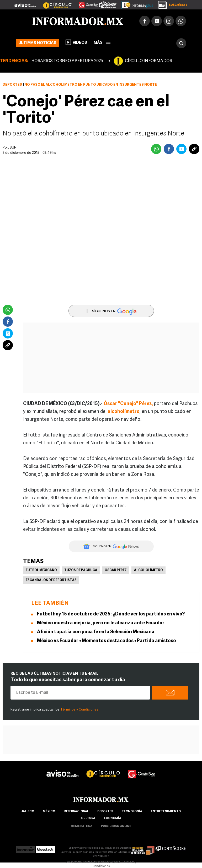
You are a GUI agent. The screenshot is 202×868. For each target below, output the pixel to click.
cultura (88, 818)
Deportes (12, 85)
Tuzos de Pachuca (81, 570)
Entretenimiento (166, 812)
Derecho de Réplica (107, 862)
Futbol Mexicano (41, 570)
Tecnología (132, 812)
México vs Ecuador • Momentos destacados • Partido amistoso (107, 641)
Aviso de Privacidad (79, 862)
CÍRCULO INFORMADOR (148, 61)
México (49, 812)
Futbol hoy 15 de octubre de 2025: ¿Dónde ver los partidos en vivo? (111, 614)
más (102, 43)
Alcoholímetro (148, 570)
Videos (76, 42)
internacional (76, 812)
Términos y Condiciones (79, 710)
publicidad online (116, 826)
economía (113, 818)
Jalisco (28, 812)
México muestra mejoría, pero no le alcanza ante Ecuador (101, 623)
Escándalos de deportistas (51, 580)
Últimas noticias (37, 43)
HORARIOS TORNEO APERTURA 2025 (67, 61)
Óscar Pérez (116, 570)
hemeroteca (82, 826)
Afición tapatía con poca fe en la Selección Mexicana (96, 632)
